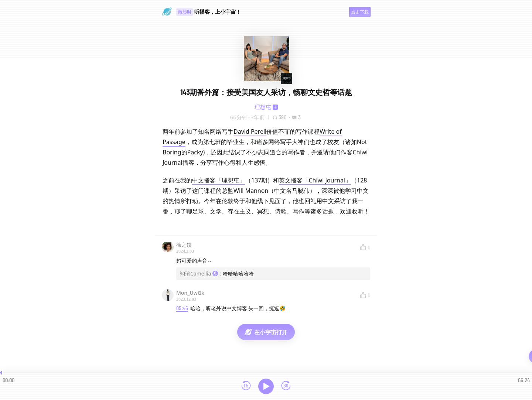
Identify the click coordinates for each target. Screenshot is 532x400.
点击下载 (360, 12)
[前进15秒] (286, 386)
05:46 (182, 308)
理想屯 (263, 107)
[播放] (266, 386)
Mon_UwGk (190, 293)
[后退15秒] (246, 386)
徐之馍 (184, 245)
